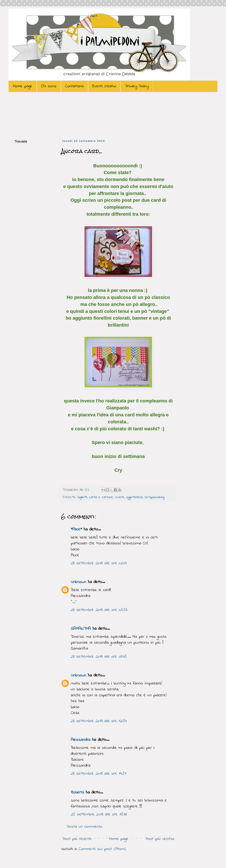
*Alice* (76, 529)
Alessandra (81, 740)
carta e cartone (101, 497)
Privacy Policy (137, 86)
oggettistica (134, 497)
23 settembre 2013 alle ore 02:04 (99, 563)
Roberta (77, 792)
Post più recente (77, 839)
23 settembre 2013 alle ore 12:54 (99, 721)
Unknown (78, 582)
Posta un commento (84, 827)
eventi (120, 497)
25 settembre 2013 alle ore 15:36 (99, 814)
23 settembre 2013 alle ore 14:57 (99, 774)
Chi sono (49, 86)
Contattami (74, 86)
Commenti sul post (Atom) (102, 849)
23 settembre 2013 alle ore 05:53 (99, 610)
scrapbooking (154, 497)
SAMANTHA (81, 629)
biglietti (82, 497)
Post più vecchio (160, 839)
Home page (23, 86)
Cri (88, 490)
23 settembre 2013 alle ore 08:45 (99, 657)
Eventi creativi (104, 86)
